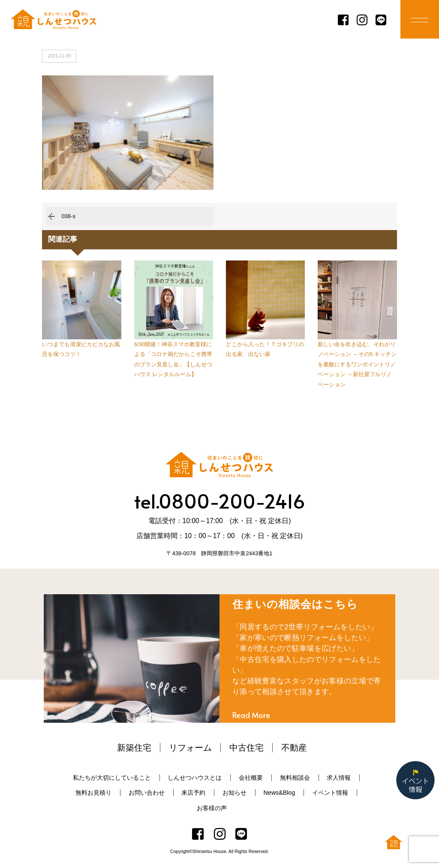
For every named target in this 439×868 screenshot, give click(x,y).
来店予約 (193, 793)
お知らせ (235, 793)
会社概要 (251, 778)
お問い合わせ (147, 793)
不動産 (294, 748)
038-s (68, 216)
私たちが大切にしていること (112, 778)
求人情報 (339, 778)
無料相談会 (295, 778)
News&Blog (279, 793)
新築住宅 (134, 748)
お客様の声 (212, 808)
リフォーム (190, 748)
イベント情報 (330, 793)
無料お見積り (93, 793)
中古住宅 (247, 748)
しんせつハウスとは (195, 778)
